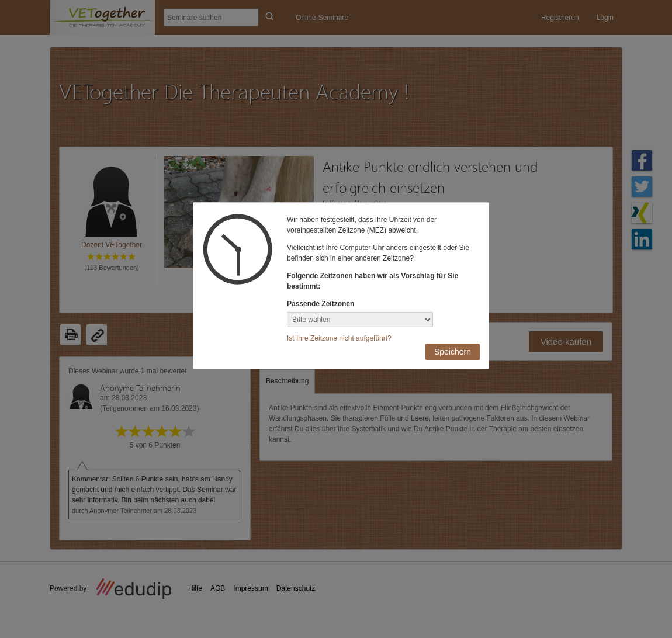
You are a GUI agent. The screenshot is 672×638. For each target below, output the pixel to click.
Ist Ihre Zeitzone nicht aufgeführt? (339, 338)
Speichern (453, 352)
